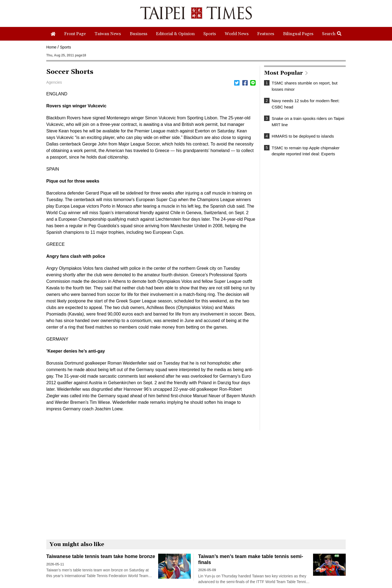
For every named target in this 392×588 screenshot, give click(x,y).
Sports (65, 47)
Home (51, 47)
